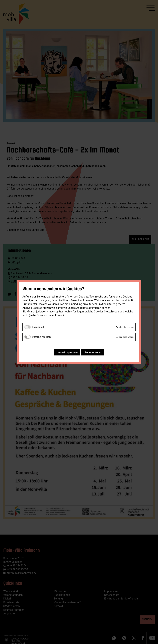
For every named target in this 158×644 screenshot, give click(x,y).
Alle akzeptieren (93, 353)
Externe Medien (41, 337)
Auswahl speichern (67, 353)
